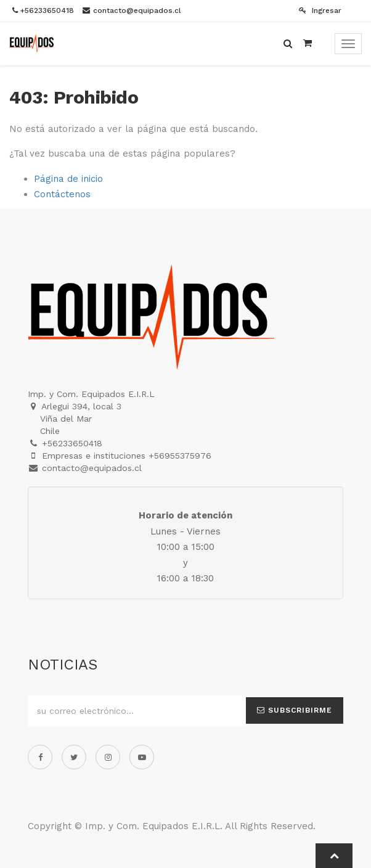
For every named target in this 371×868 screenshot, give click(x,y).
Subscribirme (295, 710)
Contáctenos (62, 194)
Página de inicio (68, 179)
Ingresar (320, 10)
